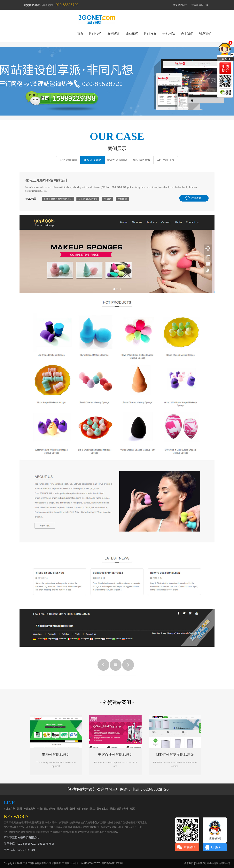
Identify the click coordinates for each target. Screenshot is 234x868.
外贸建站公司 (43, 832)
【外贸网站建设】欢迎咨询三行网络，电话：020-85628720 (117, 789)
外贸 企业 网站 (93, 160)
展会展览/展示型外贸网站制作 (83, 827)
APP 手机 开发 (166, 160)
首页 (80, 33)
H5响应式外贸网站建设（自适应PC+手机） (122, 827)
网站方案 (150, 33)
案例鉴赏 (114, 33)
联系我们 (205, 33)
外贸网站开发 (97, 832)
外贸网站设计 (82, 832)
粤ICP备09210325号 (112, 863)
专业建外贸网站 (12, 832)
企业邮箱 (132, 33)
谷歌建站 (55, 832)
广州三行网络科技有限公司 (37, 863)
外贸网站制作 (67, 832)
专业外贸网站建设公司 (218, 863)
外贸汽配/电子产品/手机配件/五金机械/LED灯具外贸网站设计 (36, 827)
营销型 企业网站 (117, 160)
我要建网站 (178, 5)
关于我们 (187, 33)
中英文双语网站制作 (103, 823)
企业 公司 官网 (68, 160)
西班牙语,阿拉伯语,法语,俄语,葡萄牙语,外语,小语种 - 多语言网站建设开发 (42, 823)
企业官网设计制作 (88, 199)
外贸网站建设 (117, 77)
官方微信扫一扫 (202, 5)
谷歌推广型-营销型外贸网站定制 (130, 823)
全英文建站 (87, 823)
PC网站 (107, 199)
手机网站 (169, 33)
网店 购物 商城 (141, 160)
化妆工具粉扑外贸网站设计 (58, 199)
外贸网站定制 (28, 832)
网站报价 (95, 33)
